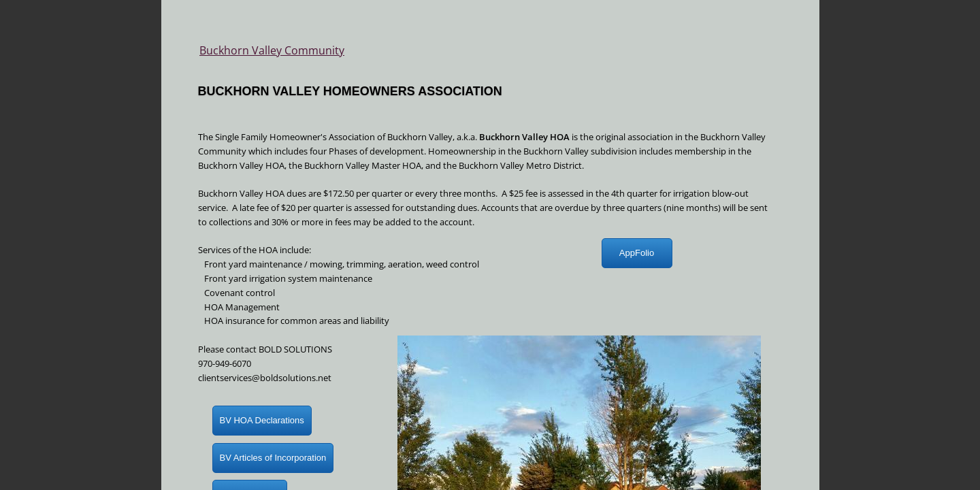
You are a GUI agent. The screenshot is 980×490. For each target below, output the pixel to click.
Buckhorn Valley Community (272, 50)
